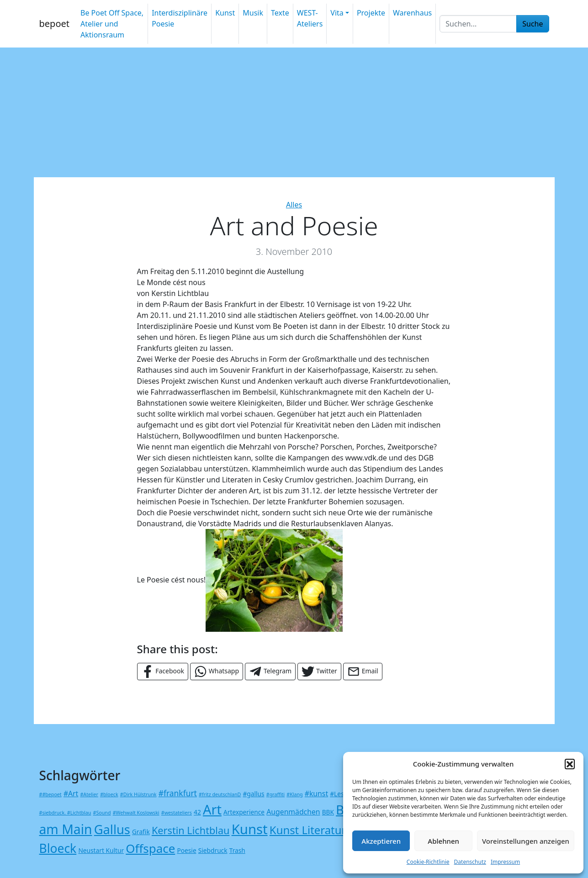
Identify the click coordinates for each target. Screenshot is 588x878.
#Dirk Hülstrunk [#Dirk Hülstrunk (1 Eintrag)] (138, 794)
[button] (570, 764)
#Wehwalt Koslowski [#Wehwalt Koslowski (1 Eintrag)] (136, 813)
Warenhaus (412, 13)
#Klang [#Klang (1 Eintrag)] (294, 794)
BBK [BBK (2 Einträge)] (328, 812)
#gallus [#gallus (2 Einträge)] (254, 794)
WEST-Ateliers (310, 18)
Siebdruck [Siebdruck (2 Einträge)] (213, 850)
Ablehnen (443, 841)
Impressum (505, 862)
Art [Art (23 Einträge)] (212, 809)
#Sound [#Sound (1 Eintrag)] (102, 813)
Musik (253, 13)
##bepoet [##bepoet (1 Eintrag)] (50, 794)
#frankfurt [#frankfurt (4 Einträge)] (178, 793)
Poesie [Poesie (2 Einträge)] (186, 850)
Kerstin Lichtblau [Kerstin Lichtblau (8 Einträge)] (191, 830)
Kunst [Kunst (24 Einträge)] (250, 829)
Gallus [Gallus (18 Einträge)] (112, 829)
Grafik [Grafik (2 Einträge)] (141, 832)
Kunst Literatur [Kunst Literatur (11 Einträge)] (308, 830)
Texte (280, 13)
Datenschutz (470, 862)
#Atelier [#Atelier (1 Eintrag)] (89, 794)
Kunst (225, 13)
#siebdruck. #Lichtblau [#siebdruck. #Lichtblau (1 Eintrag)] (65, 813)
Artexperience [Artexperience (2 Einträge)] (244, 812)
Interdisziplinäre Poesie (180, 18)
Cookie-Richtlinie (428, 862)
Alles (294, 205)
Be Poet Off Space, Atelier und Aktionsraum (112, 24)
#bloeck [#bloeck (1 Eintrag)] (109, 794)
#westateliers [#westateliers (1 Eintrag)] (177, 813)
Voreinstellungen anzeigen (526, 841)
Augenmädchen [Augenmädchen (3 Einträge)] (293, 812)
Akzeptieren (381, 841)
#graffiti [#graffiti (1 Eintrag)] (275, 794)
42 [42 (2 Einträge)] (197, 812)
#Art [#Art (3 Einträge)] (71, 793)
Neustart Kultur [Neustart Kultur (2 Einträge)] (101, 850)
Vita (337, 13)
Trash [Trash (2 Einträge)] (237, 850)
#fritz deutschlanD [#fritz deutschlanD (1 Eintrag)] (220, 794)
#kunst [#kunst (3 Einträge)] (316, 793)
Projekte (371, 13)
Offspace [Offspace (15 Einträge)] (150, 848)
